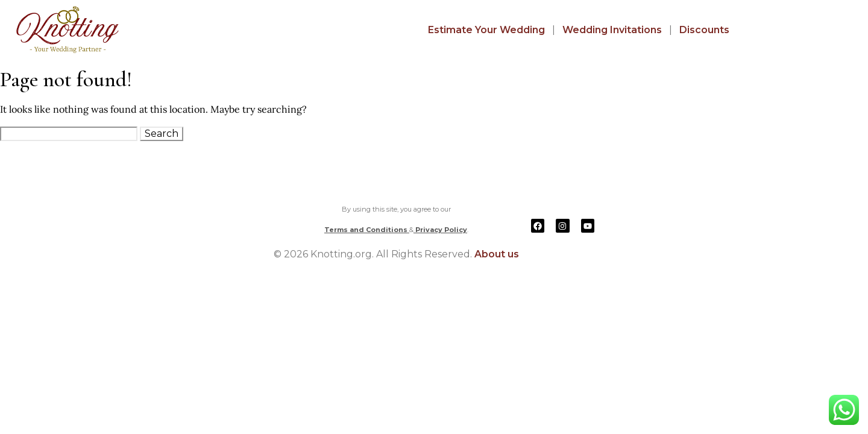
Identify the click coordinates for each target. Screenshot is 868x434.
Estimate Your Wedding (486, 30)
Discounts (704, 30)
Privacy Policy (440, 230)
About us (497, 254)
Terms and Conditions (367, 230)
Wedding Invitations (612, 30)
